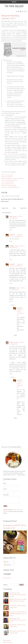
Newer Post (5, 208)
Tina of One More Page (7, 175)
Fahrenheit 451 (9, 128)
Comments (8, 565)
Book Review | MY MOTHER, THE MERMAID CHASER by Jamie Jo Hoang (18, 614)
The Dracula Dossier (10, 154)
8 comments (6, 201)
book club (5, 199)
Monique (12, 246)
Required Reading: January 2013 (11, 17)
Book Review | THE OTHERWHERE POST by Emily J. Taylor (18, 620)
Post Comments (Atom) (15, 447)
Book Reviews (7, 640)
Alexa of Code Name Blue (8, 182)
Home (14, 208)
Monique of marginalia (7, 177)
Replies (13, 305)
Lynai (11, 216)
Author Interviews (8, 642)
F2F (12, 199)
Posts (6, 562)
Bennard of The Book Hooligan (9, 186)
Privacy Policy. (7, 578)
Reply (11, 230)
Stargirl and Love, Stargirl (11, 117)
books (9, 199)
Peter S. (11, 342)
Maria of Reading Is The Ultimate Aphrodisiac (13, 178)
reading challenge (17, 199)
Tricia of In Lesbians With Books (9, 180)
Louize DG (12, 235)
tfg (22, 199)
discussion (17, 133)
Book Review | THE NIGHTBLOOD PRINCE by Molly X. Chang (18, 595)
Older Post (23, 208)
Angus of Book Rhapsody (8, 184)
